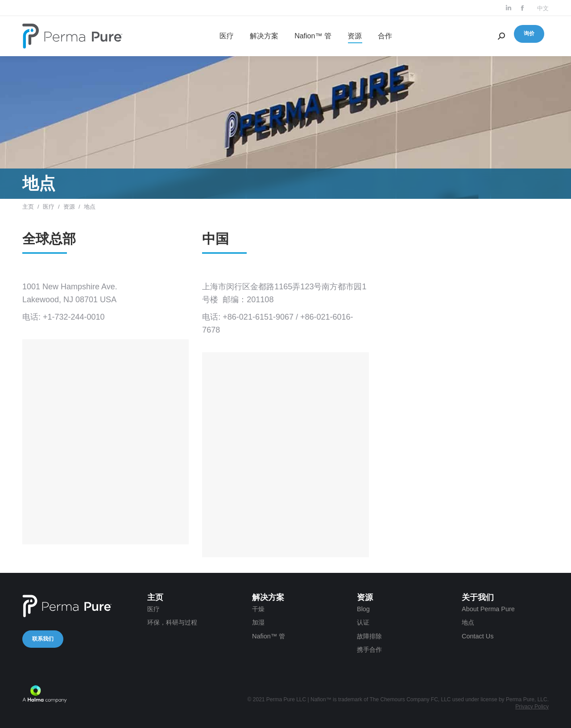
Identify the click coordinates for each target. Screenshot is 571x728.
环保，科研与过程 (172, 622)
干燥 (258, 609)
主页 (28, 207)
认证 (363, 622)
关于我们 (478, 597)
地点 (468, 622)
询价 (529, 33)
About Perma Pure (488, 609)
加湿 (258, 622)
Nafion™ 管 (269, 636)
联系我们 (43, 639)
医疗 (49, 207)
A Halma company (45, 694)
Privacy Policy (532, 707)
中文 (543, 8)
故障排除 (369, 636)
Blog (363, 609)
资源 (69, 207)
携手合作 (369, 650)
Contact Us (478, 636)
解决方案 (268, 597)
